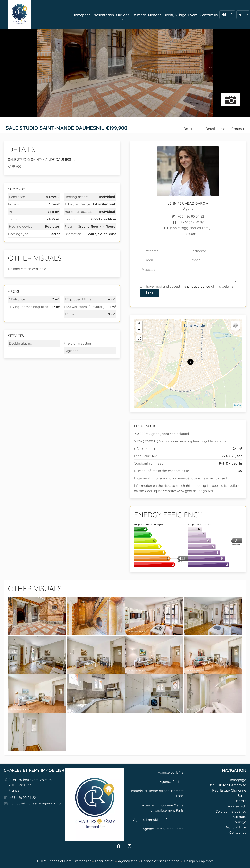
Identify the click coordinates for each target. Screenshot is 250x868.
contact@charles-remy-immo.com (37, 803)
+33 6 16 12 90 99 (191, 222)
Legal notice (104, 861)
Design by (198, 861)
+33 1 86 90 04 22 (191, 216)
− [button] (139, 330)
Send (150, 293)
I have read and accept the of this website (189, 286)
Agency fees (128, 861)
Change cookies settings (160, 861)
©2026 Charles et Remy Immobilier (64, 861)
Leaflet (238, 405)
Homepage (20, 15)
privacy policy (199, 286)
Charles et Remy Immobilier (34, 770)
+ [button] (139, 324)
